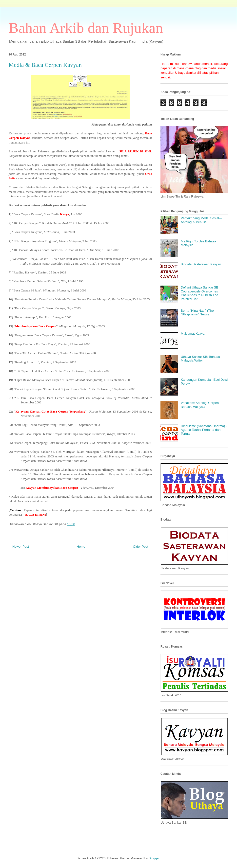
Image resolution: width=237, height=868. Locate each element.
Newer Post (21, 547)
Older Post (141, 547)
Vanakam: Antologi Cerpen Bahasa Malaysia (200, 405)
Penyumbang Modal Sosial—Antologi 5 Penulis (201, 220)
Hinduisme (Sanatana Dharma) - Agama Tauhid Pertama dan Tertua (204, 430)
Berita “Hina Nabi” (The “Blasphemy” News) (197, 313)
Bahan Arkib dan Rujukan (86, 28)
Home (81, 547)
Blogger (154, 858)
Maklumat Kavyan (193, 334)
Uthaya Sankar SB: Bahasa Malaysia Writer (200, 359)
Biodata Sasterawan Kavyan (201, 264)
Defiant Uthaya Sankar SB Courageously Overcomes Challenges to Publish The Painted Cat (199, 293)
